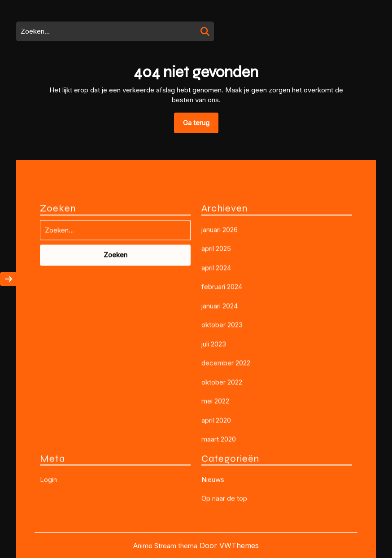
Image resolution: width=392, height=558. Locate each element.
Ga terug (201, 126)
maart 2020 (219, 525)
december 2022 (226, 449)
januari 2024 (220, 392)
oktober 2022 (222, 468)
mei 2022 (215, 487)
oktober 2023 (222, 411)
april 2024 (216, 354)
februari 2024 (222, 373)
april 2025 (216, 335)
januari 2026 (220, 316)
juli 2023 (214, 430)
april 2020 (216, 506)
